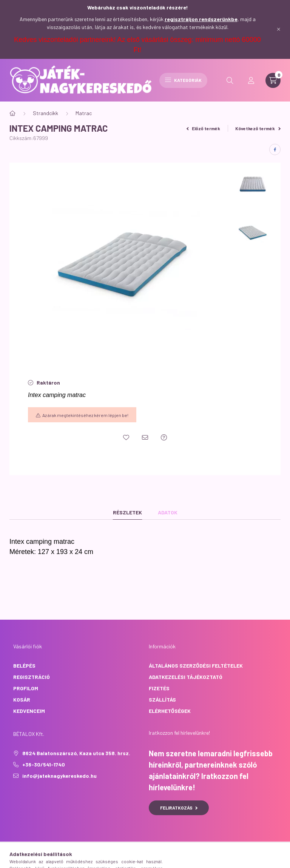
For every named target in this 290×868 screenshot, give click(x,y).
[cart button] (273, 80)
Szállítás (162, 699)
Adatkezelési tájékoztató (186, 677)
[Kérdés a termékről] (164, 437)
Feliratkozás (179, 808)
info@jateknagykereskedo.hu (59, 776)
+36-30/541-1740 (44, 764)
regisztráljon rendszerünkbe (201, 19)
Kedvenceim (29, 711)
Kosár (22, 699)
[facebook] (275, 149)
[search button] (230, 80)
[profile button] (251, 80)
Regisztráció (32, 677)
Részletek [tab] (127, 512)
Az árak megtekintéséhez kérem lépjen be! (85, 415)
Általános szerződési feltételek (196, 666)
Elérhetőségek (170, 711)
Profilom (26, 688)
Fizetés (159, 688)
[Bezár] (279, 29)
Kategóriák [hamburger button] (183, 80)
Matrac (84, 113)
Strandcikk (46, 113)
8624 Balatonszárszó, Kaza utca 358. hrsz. (76, 753)
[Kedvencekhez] (126, 437)
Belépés (24, 666)
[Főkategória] (12, 113)
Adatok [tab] (168, 512)
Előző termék (204, 128)
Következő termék (258, 128)
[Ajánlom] (145, 437)
